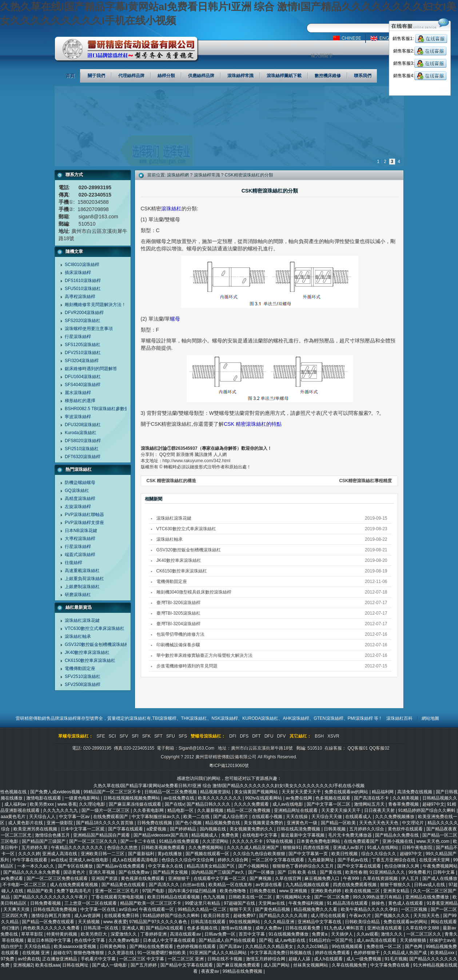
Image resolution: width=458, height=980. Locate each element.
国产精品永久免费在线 (397, 835)
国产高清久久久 (165, 885)
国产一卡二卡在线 (138, 841)
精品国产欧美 (41, 891)
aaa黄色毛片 (14, 817)
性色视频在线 (14, 792)
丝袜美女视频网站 (311, 965)
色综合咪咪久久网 (402, 866)
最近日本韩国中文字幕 (50, 940)
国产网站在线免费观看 (152, 947)
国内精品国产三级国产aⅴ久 (218, 872)
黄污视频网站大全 (294, 897)
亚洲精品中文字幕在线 (320, 922)
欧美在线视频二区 (363, 891)
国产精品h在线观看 (165, 928)
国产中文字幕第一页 (309, 854)
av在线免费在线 (179, 798)
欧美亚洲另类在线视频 (36, 829)
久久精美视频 (406, 798)
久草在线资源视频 (381, 878)
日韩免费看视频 (46, 903)
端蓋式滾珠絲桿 (80, 555)
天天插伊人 (342, 934)
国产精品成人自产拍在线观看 (228, 940)
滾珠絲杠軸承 (78, 636)
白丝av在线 (194, 885)
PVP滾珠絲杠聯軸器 (84, 515)
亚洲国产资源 (105, 878)
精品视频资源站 (216, 792)
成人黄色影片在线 (26, 823)
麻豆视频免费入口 (322, 878)
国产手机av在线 (354, 860)
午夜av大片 (361, 916)
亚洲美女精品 (397, 891)
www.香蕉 (67, 804)
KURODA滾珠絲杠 (260, 718)
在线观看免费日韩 (122, 916)
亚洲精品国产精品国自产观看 (102, 835)
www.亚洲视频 (294, 891)
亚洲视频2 (23, 965)
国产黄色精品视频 (273, 909)
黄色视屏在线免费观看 (143, 878)
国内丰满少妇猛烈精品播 (193, 891)
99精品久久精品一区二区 (202, 909)
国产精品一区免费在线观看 (49, 922)
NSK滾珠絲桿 (225, 718)
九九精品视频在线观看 (308, 885)
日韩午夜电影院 (418, 848)
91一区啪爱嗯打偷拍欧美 (162, 953)
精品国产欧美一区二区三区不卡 (151, 903)
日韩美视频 (335, 829)
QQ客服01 (358, 748)
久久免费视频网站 (206, 848)
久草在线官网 (289, 878)
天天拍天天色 (427, 916)
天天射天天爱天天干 (302, 792)
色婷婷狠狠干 (367, 953)
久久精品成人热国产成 (405, 953)
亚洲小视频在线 (398, 841)
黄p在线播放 (170, 854)
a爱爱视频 (157, 829)
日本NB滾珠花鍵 (81, 531)
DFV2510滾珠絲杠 (83, 353)
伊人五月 (411, 878)
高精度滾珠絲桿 (80, 499)
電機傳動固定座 (80, 668)
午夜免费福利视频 (306, 903)
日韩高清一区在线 (101, 928)
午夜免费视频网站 (440, 866)
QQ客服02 (379, 748)
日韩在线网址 (76, 965)
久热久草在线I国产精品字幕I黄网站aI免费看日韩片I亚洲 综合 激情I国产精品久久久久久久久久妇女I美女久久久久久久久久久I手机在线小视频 (229, 786)
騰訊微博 (203, 455)
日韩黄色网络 (113, 947)
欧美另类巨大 (94, 934)
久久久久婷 (29, 854)
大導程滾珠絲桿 (80, 539)
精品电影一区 (181, 810)
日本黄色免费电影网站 (319, 841)
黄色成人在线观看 (406, 903)
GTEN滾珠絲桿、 (330, 718)
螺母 (175, 319)
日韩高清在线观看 (209, 922)
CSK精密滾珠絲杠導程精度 (365, 481)
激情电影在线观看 (44, 798)
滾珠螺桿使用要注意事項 (89, 329)
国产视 (266, 940)
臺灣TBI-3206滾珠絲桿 (178, 603)
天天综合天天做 (327, 817)
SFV (124, 736)
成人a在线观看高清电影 (136, 860)
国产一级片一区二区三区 (106, 810)
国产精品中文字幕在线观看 (187, 965)
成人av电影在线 (291, 940)
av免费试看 (12, 878)
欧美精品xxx (443, 953)
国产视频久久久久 (393, 916)
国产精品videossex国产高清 (161, 835)
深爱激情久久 (124, 934)
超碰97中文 (433, 804)
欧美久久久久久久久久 (220, 798)
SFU (171, 736)
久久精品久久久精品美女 (270, 947)
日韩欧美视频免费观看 (164, 848)
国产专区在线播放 (76, 866)
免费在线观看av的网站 (347, 792)
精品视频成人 (205, 835)
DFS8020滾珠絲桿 (83, 441)
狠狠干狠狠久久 (396, 885)
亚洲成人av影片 (349, 848)
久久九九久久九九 (61, 810)
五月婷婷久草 (35, 848)
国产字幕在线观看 (126, 829)
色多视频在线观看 (333, 798)
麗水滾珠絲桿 (78, 393)
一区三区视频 (415, 909)
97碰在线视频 (280, 841)
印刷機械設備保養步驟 (178, 645)
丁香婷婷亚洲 (154, 934)
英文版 (387, 38)
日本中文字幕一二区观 (83, 829)
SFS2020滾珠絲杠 (83, 321)
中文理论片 (413, 823)
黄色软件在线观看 (406, 829)
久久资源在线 (121, 953)
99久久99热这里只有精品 (378, 897)
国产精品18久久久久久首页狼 (105, 823)
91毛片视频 (396, 959)
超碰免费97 (245, 916)
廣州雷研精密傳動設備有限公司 (127, 49)
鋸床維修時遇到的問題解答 (91, 369)
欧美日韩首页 (217, 916)
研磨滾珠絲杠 (78, 595)
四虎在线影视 (317, 848)
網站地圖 (430, 718)
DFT (257, 736)
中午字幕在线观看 (30, 860)
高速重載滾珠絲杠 (82, 571)
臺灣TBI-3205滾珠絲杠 (178, 613)
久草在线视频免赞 (350, 965)
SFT (158, 736)
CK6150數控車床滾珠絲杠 (90, 660)
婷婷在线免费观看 (333, 953)
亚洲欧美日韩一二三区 (103, 854)
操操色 (379, 903)
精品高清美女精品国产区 (211, 866)
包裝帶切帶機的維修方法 (180, 634)
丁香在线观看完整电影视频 (118, 897)
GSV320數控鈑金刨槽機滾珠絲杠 (97, 644)
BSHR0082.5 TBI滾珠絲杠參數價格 (99, 409)
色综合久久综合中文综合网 (188, 860)
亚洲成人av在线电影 (89, 860)
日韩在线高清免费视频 (299, 829)
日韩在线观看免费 (303, 928)
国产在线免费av (135, 872)
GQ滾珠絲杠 (77, 491)
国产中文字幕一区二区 (329, 804)
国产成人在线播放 (440, 878)
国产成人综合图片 (231, 817)
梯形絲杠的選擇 (80, 401)
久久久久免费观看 (252, 804)
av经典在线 (29, 959)
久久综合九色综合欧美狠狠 (260, 854)
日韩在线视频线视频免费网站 (132, 798)
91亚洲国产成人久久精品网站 (219, 953)
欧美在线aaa (48, 965)
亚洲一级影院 (60, 823)
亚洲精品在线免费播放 (428, 897)
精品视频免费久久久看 (316, 909)
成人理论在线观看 (329, 916)
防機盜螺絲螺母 (80, 483)
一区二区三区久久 (424, 934)
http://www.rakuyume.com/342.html (197, 461)
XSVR (333, 736)
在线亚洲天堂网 (435, 860)
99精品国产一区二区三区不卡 (113, 792)
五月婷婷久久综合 (367, 829)
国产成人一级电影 (110, 965)
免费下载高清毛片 (74, 891)
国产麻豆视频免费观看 (239, 965)
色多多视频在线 (203, 928)
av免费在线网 (299, 798)
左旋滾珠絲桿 (78, 507)
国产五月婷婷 (144, 965)
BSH (320, 736)
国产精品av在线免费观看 (121, 866)
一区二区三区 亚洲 (186, 959)
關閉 (444, 90)
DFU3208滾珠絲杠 (83, 425)
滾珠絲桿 (68, 718)
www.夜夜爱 (115, 922)
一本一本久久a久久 (36, 866)
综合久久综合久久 (379, 854)
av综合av (128, 909)
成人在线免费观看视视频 (74, 885)
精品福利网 (383, 792)
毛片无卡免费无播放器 (351, 835)
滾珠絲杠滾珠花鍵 (82, 620)
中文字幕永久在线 (166, 866)
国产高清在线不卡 (372, 798)
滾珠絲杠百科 (399, 718)
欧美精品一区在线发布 (231, 885)
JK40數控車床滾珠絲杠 (87, 652)
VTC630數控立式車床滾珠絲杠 (95, 628)
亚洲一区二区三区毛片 (117, 891)
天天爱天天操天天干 (341, 810)
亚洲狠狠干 (180, 878)
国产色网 (414, 947)
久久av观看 (368, 934)
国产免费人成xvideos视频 (56, 792)
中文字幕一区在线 (98, 909)
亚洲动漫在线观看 (385, 928)
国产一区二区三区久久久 (94, 841)
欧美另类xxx (42, 804)
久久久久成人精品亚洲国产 (253, 848)
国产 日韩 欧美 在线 (297, 872)
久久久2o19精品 (313, 947)
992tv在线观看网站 (264, 798)
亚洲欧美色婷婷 (326, 891)
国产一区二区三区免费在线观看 (58, 878)
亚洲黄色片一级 (302, 823)
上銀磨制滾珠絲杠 (82, 587)
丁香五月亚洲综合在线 (394, 860)
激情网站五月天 (370, 804)
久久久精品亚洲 (280, 922)
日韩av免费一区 (220, 934)
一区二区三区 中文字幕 (142, 959)
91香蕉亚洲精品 (442, 903)
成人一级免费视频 (364, 959)
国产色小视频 (189, 823)
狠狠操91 (292, 848)
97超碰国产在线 (240, 903)
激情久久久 (392, 934)
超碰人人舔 (300, 959)
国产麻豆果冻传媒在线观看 (136, 804)
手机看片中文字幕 (99, 959)
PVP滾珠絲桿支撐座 (84, 523)
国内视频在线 (213, 829)
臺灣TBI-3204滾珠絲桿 (178, 624)
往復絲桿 (73, 563)
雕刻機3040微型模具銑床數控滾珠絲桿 (194, 592)
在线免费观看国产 (111, 817)
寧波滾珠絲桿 (78, 417)
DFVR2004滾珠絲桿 (84, 313)
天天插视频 (89, 922)
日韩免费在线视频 (155, 823)
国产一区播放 (262, 872)
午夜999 (352, 878)
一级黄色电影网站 (83, 798)
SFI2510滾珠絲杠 (82, 449)
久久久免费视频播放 (395, 817)
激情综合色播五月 (53, 835)
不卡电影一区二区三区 (25, 885)
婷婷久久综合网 (233, 860)
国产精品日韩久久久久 (209, 804)
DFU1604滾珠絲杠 (83, 377)
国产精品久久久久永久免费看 (32, 872)
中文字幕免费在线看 (391, 965)
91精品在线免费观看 (180, 841)
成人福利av (16, 804)
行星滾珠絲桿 (78, 337)
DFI (233, 736)
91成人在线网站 (383, 848)
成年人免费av (269, 928)
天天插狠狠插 (413, 940)
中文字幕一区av (75, 817)
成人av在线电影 (288, 804)
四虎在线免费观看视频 (355, 885)
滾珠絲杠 (171, 209)
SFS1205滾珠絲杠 (83, 345)
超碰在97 (62, 953)
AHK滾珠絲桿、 (298, 718)
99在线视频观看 (348, 947)
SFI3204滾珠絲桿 (82, 361)
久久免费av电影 (124, 940)
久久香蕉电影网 (149, 810)
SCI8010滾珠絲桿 (82, 265)
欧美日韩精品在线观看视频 (174, 897)
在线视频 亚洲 (37, 953)
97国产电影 (154, 891)
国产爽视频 (261, 878)
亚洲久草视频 (102, 872)
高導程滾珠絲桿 (80, 297)
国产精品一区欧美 (339, 823)
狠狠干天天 (241, 909)
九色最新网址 (321, 860)
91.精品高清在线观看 (348, 903)
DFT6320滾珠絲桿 (83, 457)
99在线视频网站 (245, 922)
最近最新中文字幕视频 (303, 835)
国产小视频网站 (254, 866)
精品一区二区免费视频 (249, 810)
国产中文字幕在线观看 (360, 866)
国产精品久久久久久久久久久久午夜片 (51, 897)
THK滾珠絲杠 (194, 718)
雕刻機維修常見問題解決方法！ (95, 305)
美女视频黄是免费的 (264, 823)
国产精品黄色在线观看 (124, 885)
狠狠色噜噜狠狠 (89, 953)
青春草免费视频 (404, 804)
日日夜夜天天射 (380, 810)
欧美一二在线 (197, 817)
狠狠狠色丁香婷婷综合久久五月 (304, 866)
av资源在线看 (270, 885)
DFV (282, 736)
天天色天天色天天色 (379, 823)
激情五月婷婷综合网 (266, 959)
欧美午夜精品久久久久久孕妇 (370, 909)
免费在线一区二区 (384, 947)
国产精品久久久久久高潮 (284, 916)
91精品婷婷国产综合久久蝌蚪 (428, 810)
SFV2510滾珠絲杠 (83, 677)
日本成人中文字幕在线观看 (170, 940)
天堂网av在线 (272, 903)
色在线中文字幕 (90, 940)
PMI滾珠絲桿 (361, 718)
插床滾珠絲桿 (78, 273)
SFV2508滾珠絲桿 (83, 685)
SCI (112, 736)
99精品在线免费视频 (243, 971)
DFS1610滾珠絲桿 (83, 281)
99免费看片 (420, 872)
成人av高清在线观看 (377, 940)
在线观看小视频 (268, 817)
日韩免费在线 (263, 891)
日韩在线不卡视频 (225, 959)
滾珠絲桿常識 (207, 175)
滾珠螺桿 (168, 718)
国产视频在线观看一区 (208, 854)
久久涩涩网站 (216, 841)
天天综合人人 (43, 817)
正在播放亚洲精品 (60, 959)
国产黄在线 (331, 872)
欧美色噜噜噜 (233, 891)
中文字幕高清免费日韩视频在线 (281, 953)
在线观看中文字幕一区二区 (220, 878)
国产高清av (231, 947)
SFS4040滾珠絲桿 (83, 385)
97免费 (8, 959)
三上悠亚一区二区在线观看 (91, 903)
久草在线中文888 (423, 928)
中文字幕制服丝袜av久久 (156, 817)
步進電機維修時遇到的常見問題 (187, 666)
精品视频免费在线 (223, 823)
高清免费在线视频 (415, 792)
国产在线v (175, 804)
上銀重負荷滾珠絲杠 (84, 579)
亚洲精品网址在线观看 (296, 810)
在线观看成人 (359, 817)
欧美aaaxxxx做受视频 (75, 947)
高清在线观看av (186, 934)
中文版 (350, 38)
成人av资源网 (88, 916)
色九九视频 (214, 897)
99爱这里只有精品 (203, 903)
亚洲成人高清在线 (60, 854)
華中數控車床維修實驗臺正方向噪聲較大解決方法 (204, 655)
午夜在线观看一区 (157, 909)
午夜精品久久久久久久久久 (78, 848)
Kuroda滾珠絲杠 (81, 433)
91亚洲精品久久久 (388, 872)
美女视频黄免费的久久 (252, 829)
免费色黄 (230, 835)
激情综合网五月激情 (51, 916)
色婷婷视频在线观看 (197, 947)
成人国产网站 (277, 965)
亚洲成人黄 (133, 928)
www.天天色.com (433, 841)
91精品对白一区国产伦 (332, 940)
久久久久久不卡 (248, 841)
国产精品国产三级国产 (44, 841)
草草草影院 (33, 934)
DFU (269, 736)
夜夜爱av (211, 971)
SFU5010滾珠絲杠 (83, 289)
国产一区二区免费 (332, 897)
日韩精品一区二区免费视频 (171, 792)
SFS (183, 736)
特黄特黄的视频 (62, 934)
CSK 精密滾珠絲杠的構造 (172, 481)
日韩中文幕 (444, 872)
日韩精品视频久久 (440, 798)
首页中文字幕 (252, 934)
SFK (146, 736)
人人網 (220, 455)
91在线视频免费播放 (289, 934)
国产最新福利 (142, 854)
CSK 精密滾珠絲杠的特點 (253, 424)
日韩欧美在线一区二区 (251, 897)
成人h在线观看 (329, 959)
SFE (101, 736)
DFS (244, 736)
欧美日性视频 (345, 854)
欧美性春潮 (356, 872)
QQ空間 (167, 455)
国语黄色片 (75, 872)
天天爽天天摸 (17, 909)
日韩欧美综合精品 (363, 922)
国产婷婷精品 (184, 829)
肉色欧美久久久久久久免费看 (52, 928)
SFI (135, 736)
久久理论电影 (93, 804)
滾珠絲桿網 (178, 175)
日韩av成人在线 (430, 885)
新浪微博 (185, 455)
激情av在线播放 (237, 928)
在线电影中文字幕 (260, 835)
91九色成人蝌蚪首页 (344, 928)
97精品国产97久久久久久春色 (159, 922)
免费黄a (320, 934)
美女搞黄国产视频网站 (257, 792)
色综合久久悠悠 (123, 848)
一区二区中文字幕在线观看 (278, 860)
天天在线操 (297, 817)
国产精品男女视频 (171, 872)
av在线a (59, 860)
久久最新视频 (211, 810)
